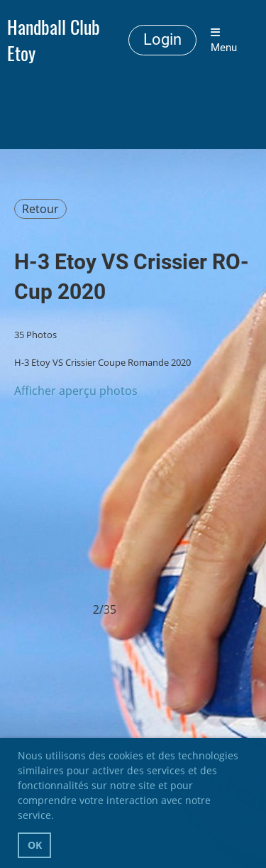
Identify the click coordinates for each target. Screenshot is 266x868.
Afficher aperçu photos (76, 391)
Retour (40, 209)
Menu (224, 40)
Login (162, 39)
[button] (59, 818)
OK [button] (35, 845)
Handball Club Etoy (54, 40)
